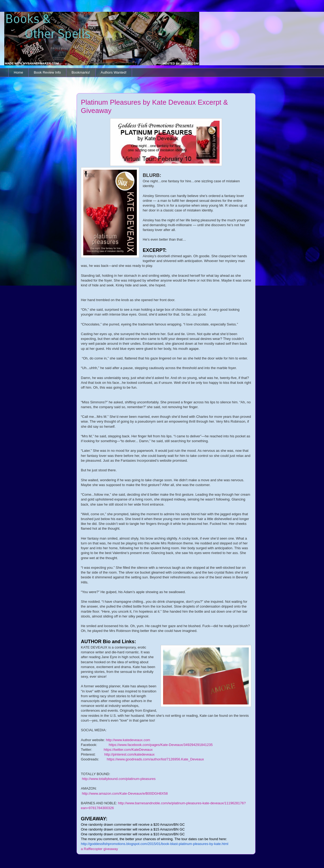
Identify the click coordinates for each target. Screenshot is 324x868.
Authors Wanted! (114, 72)
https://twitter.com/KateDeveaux (128, 750)
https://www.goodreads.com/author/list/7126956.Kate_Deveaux (155, 759)
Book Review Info (47, 72)
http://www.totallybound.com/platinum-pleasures (119, 779)
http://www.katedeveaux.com (128, 740)
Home (19, 72)
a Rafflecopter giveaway (99, 849)
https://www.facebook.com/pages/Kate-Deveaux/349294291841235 (161, 745)
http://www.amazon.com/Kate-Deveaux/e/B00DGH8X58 (125, 793)
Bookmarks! (81, 72)
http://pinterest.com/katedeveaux (129, 754)
